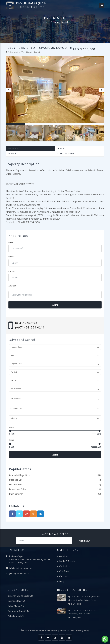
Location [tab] (12, 154)
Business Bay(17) (16, 601)
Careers (63, 576)
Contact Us (65, 566)
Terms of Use (67, 630)
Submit (55, 305)
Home (44, 22)
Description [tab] (13, 148)
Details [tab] (60, 148)
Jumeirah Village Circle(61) (20, 596)
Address (12, 286)
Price (12, 440)
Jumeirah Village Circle (20, 475)
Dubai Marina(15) (16, 606)
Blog (62, 581)
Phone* (12, 271)
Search (55, 455)
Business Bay (16, 480)
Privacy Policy (83, 630)
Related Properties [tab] (66, 154)
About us (64, 556)
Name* (11, 242)
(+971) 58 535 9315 (19, 573)
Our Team (64, 571)
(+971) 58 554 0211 (30, 327)
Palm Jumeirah (16, 494)
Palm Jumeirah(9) (16, 616)
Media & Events (67, 561)
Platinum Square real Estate (44, 630)
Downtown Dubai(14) (18, 611)
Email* (11, 257)
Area (11, 427)
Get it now (85, 541)
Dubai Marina (16, 484)
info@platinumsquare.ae (21, 568)
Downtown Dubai (18, 489)
